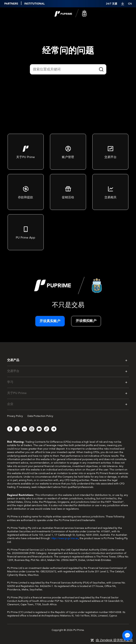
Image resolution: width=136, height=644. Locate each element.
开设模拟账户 (86, 321)
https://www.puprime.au (64, 538)
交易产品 (13, 360)
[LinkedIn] (24, 429)
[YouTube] (39, 429)
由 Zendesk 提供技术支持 (114, 640)
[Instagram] (32, 429)
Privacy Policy (15, 416)
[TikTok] (46, 429)
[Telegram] (54, 429)
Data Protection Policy (40, 416)
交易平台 (13, 371)
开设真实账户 (50, 321)
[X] (17, 429)
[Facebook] (10, 429)
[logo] (71, 14)
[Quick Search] (68, 69)
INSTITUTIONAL (34, 4)
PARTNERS (11, 4)
